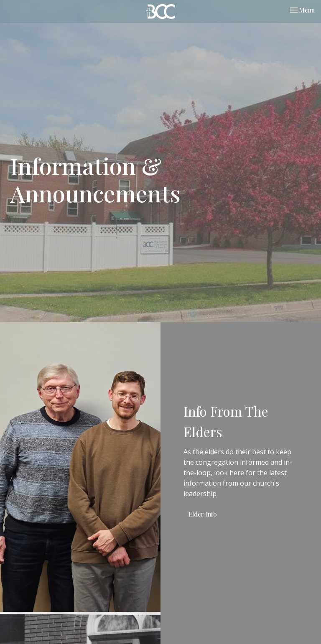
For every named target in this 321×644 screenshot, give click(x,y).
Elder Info (203, 514)
